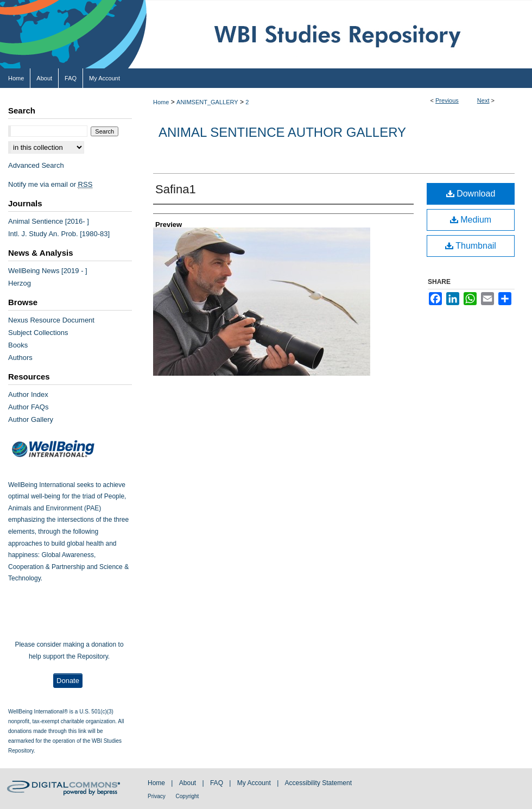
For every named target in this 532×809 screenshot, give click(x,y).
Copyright (188, 796)
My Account (255, 783)
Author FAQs (28, 407)
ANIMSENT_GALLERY (207, 102)
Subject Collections (38, 333)
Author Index (28, 394)
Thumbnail (471, 246)
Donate (68, 681)
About (189, 783)
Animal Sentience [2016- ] (49, 221)
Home (161, 102)
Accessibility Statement (318, 783)
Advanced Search (36, 165)
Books (18, 345)
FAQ (217, 783)
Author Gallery (31, 419)
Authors (20, 358)
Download (471, 194)
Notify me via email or (50, 184)
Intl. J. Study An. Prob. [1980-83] (59, 234)
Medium (471, 220)
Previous (447, 100)
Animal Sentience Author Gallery (282, 132)
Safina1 (176, 189)
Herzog (20, 283)
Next (483, 100)
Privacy (157, 796)
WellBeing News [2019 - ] (48, 271)
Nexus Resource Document (51, 320)
